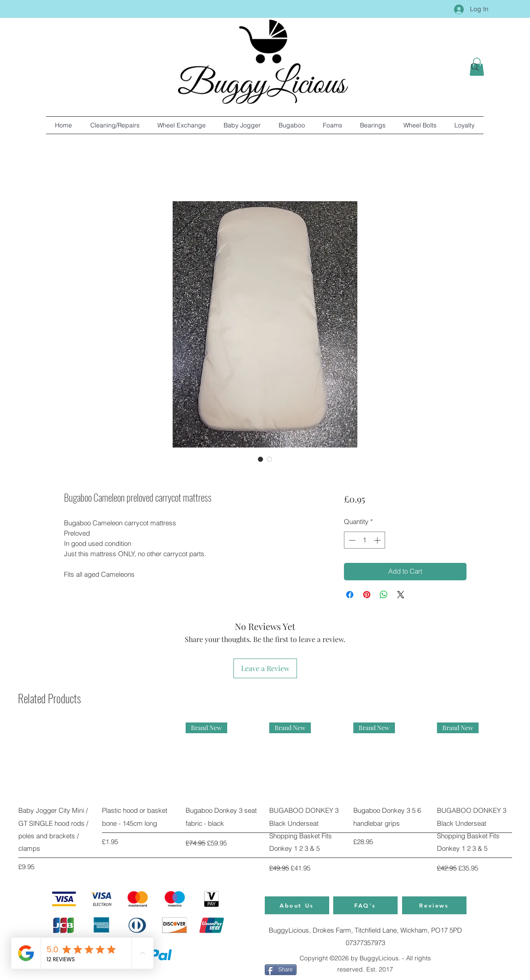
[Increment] (378, 540)
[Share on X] (401, 595)
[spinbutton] (365, 540)
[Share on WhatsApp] (384, 595)
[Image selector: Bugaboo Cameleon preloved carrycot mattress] (261, 459)
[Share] (281, 970)
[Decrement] (351, 540)
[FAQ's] (365, 905)
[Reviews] (434, 905)
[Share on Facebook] (350, 595)
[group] (265, 798)
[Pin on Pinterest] (367, 595)
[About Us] (297, 905)
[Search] (475, 67)
